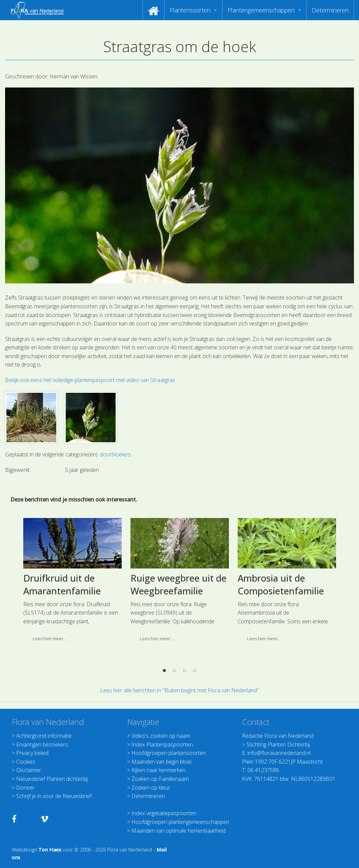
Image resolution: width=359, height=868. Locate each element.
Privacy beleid (32, 753)
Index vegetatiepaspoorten (164, 813)
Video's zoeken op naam (161, 736)
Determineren (330, 10)
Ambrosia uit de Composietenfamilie (281, 598)
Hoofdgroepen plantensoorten (169, 753)
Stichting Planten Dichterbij (278, 744)
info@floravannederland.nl (279, 753)
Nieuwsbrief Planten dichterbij (52, 779)
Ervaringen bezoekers (42, 744)
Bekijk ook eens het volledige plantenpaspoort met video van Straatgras (90, 380)
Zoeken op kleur (151, 788)
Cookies (26, 762)
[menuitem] (154, 10)
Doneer (25, 788)
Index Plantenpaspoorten (162, 744)
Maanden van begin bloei (161, 762)
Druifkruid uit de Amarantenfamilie (62, 598)
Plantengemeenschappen (261, 10)
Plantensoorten (190, 10)
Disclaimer (29, 770)
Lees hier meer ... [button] (50, 652)
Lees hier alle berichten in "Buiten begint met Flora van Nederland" (179, 690)
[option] (72, 596)
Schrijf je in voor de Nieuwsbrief (54, 796)
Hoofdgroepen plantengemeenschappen (180, 822)
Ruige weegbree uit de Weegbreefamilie (178, 598)
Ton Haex (50, 850)
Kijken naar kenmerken (158, 770)
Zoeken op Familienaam (160, 779)
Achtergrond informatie (44, 736)
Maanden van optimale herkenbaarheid (178, 831)
